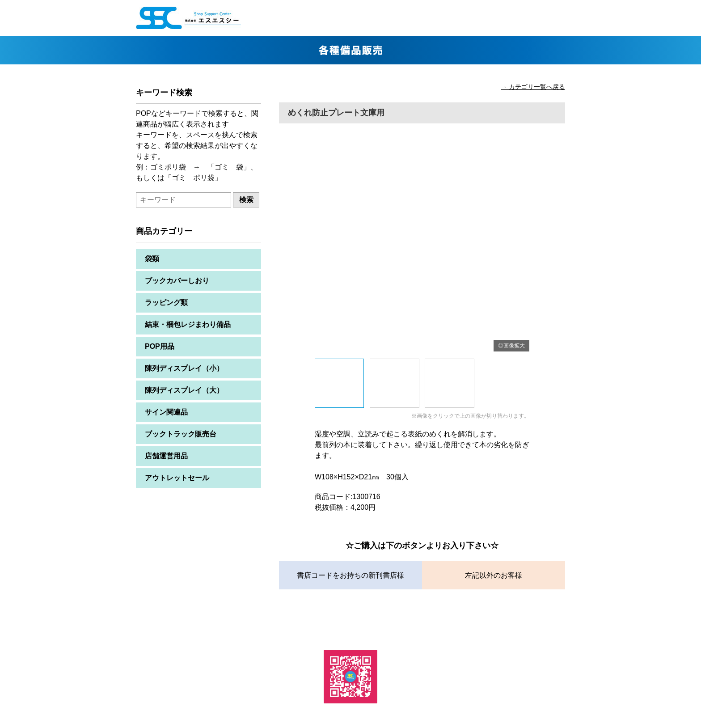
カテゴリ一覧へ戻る (537, 87)
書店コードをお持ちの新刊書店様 (350, 575)
